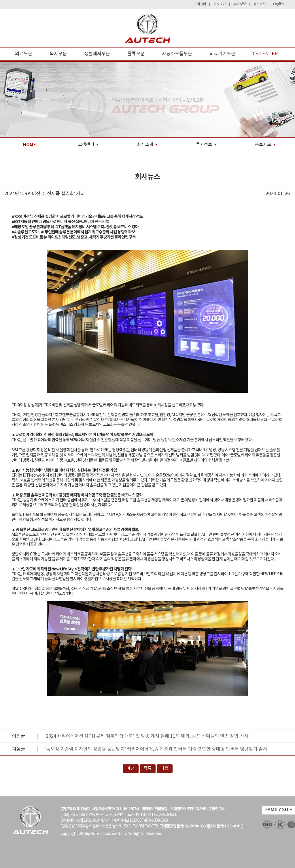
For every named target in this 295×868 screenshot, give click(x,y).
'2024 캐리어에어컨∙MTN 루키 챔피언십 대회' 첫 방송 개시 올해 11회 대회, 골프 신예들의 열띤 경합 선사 (146, 736)
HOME (30, 145)
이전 (131, 769)
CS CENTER (265, 54)
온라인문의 (216, 809)
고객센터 (200, 4)
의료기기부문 (222, 54)
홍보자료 (260, 4)
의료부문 (24, 54)
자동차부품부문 (177, 54)
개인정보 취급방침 (154, 809)
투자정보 (240, 4)
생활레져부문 (97, 54)
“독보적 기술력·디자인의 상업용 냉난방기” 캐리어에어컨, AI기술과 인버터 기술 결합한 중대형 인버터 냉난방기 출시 (156, 749)
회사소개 (220, 4)
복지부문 (58, 54)
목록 (147, 769)
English (279, 4)
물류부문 (136, 54)
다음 (164, 769)
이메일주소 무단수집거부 (188, 809)
